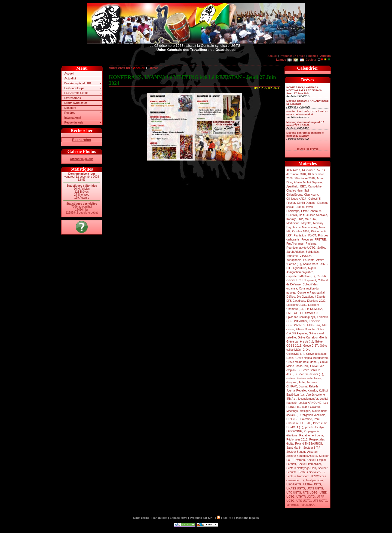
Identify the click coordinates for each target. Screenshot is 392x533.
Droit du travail (304, 207)
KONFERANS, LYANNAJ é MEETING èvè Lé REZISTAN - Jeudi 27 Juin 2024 (304, 90)
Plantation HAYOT (305, 235)
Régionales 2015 (297, 440)
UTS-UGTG (304, 501)
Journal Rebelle (309, 386)
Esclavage (293, 211)
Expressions (73, 98)
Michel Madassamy (305, 227)
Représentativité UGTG (301, 248)
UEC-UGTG (294, 484)
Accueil (272, 56)
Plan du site (159, 518)
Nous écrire (141, 518)
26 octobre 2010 (305, 178)
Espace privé (179, 518)
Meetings (292, 411)
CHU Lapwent (307, 280)
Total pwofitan (314, 480)
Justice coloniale (317, 215)
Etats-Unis (314, 325)
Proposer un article (293, 56)
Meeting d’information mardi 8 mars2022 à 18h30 (305, 134)
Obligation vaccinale (313, 415)
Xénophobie (294, 260)
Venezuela (293, 505)
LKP (300, 219)
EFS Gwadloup (296, 301)
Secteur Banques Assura (302, 456)
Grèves (291, 378)
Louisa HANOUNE (310, 403)
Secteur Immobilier (309, 464)
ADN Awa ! (293, 170)
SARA (321, 248)
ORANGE (292, 419)
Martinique (293, 223)
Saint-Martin (294, 448)
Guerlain (292, 215)
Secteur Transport (297, 476)
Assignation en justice (300, 272)
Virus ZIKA (308, 505)
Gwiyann (292, 382)
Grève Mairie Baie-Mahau (302, 362)
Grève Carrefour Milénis (313, 338)
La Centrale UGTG (76, 93)
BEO (303, 187)
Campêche (315, 187)
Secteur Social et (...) (312, 472)
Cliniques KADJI (296, 199)
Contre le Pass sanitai (311, 293)
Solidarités (312, 252)
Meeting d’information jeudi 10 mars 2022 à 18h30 (305, 124)
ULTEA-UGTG (312, 484)
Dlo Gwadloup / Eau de (311, 297)
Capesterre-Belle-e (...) (301, 276)
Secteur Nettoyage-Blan (301, 468)
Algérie (312, 268)
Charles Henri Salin (298, 191)
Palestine (306, 419)
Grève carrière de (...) (300, 342)
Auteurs (325, 56)
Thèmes (313, 56)
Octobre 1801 (301, 231)
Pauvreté (309, 260)
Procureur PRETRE (313, 240)
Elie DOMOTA (313, 309)
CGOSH (292, 280)
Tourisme (292, 256)
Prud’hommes (295, 244)
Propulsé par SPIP (202, 518)
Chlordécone (294, 195)
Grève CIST (311, 346)
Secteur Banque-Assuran (302, 452)
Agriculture (299, 268)
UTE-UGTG (310, 493)
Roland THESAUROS (309, 444)
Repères (70, 113)
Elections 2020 (316, 301)
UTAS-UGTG (315, 489)
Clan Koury (311, 195)
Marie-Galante (311, 407)
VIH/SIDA (306, 256)
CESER (321, 276)
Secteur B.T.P (312, 448)
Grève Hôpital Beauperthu (311, 358)
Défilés (291, 297)
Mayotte (306, 223)
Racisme (311, 244)
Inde (302, 382)
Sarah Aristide (295, 252)
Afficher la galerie (82, 159)
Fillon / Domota (305, 329)
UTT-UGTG (320, 501)
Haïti (302, 215)
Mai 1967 (311, 219)
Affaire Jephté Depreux (308, 182)
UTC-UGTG (294, 493)
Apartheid (292, 187)
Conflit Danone (306, 203)
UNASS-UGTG (296, 489)
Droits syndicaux (75, 103)
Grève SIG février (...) (310, 374)
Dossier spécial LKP (78, 83)
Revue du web (74, 123)
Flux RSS (225, 518)
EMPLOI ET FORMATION (302, 313)
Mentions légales (247, 518)
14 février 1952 (311, 170)
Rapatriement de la (311, 435)
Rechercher (82, 140)
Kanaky (291, 219)
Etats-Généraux (311, 211)
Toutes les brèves (308, 149)
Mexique (305, 411)
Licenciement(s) (308, 399)
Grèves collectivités (309, 378)
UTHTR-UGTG (306, 497)
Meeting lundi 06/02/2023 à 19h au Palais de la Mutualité (307, 113)
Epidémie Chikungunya (301, 317)
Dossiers (70, 108)
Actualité (70, 78)
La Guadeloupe (74, 88)
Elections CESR (296, 305)
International (73, 118)
